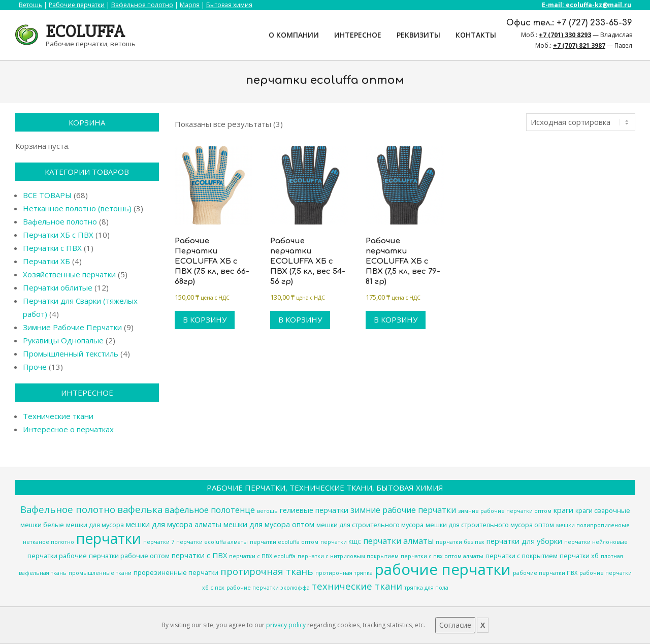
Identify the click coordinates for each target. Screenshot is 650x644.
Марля (190, 5)
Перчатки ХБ (46, 261)
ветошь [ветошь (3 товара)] (267, 511)
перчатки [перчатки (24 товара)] (109, 538)
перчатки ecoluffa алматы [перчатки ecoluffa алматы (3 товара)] (212, 542)
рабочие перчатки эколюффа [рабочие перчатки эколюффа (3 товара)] (268, 588)
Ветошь (30, 5)
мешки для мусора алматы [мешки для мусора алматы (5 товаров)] (174, 524)
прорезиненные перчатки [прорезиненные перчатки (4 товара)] (176, 572)
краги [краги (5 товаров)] (563, 510)
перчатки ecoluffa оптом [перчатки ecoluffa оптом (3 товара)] (284, 542)
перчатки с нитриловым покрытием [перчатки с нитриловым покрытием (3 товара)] (348, 556)
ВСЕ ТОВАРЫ (47, 195)
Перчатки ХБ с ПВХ (58, 235)
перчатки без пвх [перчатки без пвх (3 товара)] (460, 542)
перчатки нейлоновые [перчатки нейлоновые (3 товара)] (596, 542)
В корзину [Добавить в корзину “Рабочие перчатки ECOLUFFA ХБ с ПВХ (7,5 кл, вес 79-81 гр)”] (396, 319)
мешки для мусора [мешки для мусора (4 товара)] (95, 525)
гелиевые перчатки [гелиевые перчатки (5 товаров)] (314, 510)
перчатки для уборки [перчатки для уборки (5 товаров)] (524, 541)
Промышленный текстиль (71, 353)
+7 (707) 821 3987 (579, 45)
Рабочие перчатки (77, 5)
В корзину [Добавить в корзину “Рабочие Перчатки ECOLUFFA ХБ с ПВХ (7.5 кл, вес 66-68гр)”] (205, 319)
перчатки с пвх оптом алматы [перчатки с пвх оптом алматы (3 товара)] (442, 556)
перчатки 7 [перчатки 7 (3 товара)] (159, 542)
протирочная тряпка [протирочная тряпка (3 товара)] (344, 573)
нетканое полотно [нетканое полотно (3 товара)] (48, 542)
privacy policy (286, 625)
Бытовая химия (229, 5)
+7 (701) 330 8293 (565, 35)
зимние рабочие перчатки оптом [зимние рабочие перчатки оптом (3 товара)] (505, 511)
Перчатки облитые (58, 287)
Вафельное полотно (142, 5)
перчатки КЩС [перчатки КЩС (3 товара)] (341, 542)
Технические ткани (58, 416)
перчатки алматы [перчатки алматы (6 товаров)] (398, 541)
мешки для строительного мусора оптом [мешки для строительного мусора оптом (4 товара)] (490, 525)
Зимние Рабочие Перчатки (72, 327)
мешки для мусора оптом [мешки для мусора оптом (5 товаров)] (269, 524)
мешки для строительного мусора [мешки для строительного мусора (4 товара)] (370, 525)
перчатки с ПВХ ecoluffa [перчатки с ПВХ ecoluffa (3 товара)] (262, 556)
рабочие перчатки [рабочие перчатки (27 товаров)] (443, 569)
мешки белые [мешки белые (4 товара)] (42, 525)
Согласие (455, 625)
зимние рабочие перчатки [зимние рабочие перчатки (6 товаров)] (403, 510)
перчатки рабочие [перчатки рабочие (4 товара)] (57, 556)
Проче (35, 367)
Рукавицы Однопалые (63, 340)
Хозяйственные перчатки (69, 274)
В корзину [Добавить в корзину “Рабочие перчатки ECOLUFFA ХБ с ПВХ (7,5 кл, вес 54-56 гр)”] (300, 319)
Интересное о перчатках (68, 429)
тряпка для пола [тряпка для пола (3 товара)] (426, 588)
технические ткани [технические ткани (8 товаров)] (357, 586)
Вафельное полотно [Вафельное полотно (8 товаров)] (68, 509)
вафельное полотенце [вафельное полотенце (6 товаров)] (210, 510)
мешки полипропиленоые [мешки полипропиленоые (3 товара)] (593, 525)
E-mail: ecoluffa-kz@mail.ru (587, 5)
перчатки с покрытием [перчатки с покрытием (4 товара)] (522, 556)
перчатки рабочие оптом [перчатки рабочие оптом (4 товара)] (129, 556)
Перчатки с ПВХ (52, 248)
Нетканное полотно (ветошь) (77, 208)
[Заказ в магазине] (581, 122)
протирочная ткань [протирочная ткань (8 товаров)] (267, 571)
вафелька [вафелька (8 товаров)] (140, 509)
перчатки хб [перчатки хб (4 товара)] (579, 556)
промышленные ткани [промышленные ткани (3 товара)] (100, 573)
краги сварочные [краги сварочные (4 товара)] (603, 510)
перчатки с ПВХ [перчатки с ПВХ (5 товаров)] (199, 555)
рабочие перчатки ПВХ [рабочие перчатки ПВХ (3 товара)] (545, 573)
